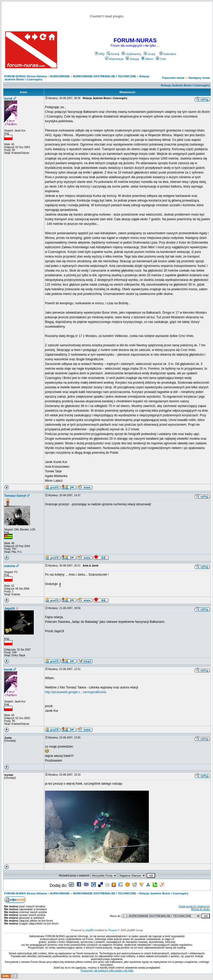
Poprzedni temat (173, 78)
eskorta (10, 566)
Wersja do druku (200, 909)
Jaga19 (9, 609)
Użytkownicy (131, 54)
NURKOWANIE (60, 76)
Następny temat (199, 78)
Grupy (149, 54)
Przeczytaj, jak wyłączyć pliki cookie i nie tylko (107, 971)
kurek (8, 99)
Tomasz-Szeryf (15, 496)
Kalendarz (168, 54)
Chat (161, 59)
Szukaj (113, 54)
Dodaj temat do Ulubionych (194, 906)
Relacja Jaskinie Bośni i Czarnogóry (185, 85)
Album (147, 59)
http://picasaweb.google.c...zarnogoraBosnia (76, 692)
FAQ (100, 54)
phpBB (90, 930)
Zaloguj (132, 59)
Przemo (113, 930)
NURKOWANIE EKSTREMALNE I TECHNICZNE (105, 76)
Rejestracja (114, 59)
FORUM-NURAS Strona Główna (25, 76)
